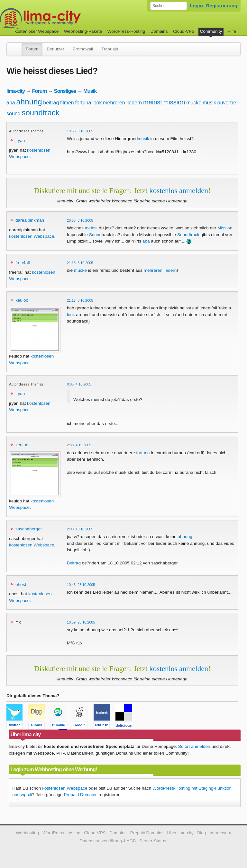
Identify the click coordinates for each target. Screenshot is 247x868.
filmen (67, 103)
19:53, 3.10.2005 (80, 131)
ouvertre (227, 103)
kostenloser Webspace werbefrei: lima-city (64, 18)
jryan (20, 141)
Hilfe (232, 31)
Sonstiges (65, 91)
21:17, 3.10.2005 (80, 300)
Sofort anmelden (194, 746)
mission (174, 102)
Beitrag (74, 563)
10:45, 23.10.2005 (81, 585)
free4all (23, 263)
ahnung (29, 102)
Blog (201, 833)
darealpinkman (30, 220)
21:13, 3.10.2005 (80, 263)
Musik (90, 91)
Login (196, 6)
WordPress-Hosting (126, 31)
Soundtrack (188, 235)
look (97, 103)
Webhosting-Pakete (83, 31)
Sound (95, 235)
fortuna (83, 103)
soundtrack (40, 113)
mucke (194, 103)
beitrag (51, 103)
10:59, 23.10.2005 (81, 622)
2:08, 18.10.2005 (80, 529)
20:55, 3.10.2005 (80, 220)
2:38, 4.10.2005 (79, 445)
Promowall (83, 49)
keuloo (22, 300)
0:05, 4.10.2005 (79, 384)
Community (211, 31)
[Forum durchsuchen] (169, 6)
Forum (32, 49)
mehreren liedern (122, 103)
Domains (159, 31)
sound (14, 114)
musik (209, 103)
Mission (225, 228)
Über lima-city (180, 833)
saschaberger (29, 529)
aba (11, 103)
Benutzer (55, 49)
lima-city (16, 91)
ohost (21, 585)
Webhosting (27, 833)
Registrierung (222, 6)
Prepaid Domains (80, 795)
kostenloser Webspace (37, 31)
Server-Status (153, 841)
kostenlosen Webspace (32, 236)
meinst (153, 102)
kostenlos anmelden (179, 190)
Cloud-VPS (184, 31)
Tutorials (110, 49)
